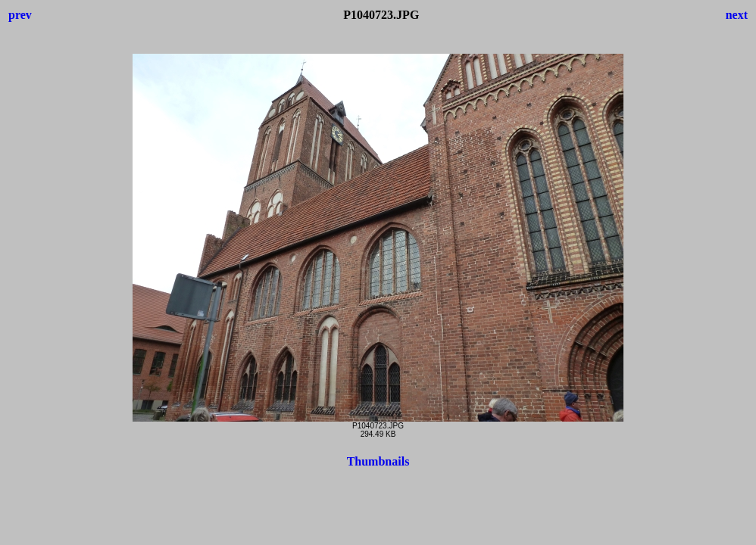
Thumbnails (378, 461)
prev (20, 15)
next (737, 15)
